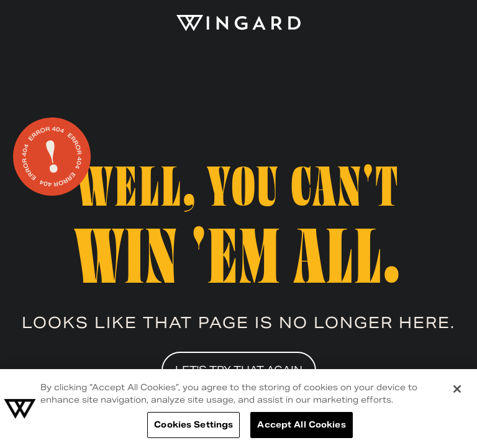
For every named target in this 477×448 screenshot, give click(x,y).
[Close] (457, 389)
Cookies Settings (193, 425)
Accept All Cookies (301, 425)
